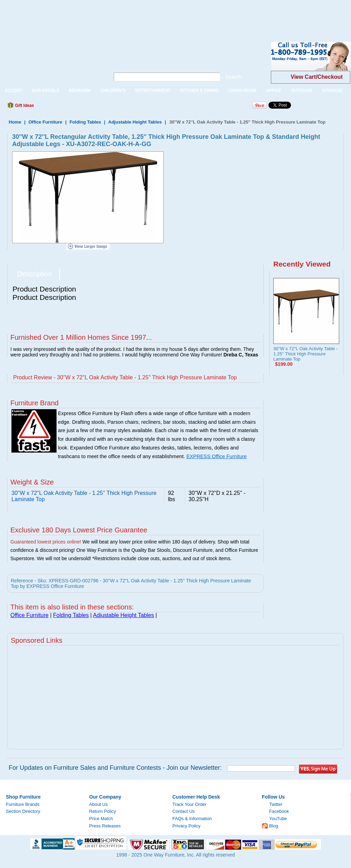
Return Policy (102, 811)
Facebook (279, 811)
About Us (98, 804)
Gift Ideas (24, 106)
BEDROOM (80, 91)
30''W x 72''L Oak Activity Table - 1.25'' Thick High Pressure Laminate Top (306, 354)
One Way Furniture (51, 62)
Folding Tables (85, 122)
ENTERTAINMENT (153, 91)
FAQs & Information (192, 819)
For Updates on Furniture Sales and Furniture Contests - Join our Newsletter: (115, 768)
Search (233, 77)
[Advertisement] (126, 16)
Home (15, 122)
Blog (274, 826)
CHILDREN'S (113, 91)
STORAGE (332, 91)
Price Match (101, 819)
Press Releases (105, 826)
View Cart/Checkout (317, 77)
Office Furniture (45, 122)
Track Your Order (190, 804)
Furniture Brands (23, 804)
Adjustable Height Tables (135, 122)
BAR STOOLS (45, 91)
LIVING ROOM (242, 91)
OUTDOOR (302, 91)
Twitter (276, 804)
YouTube (278, 819)
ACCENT (14, 91)
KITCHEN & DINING (200, 91)
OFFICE (274, 91)
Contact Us (183, 811)
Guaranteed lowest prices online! (46, 542)
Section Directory (23, 811)
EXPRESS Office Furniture (216, 456)
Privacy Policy (186, 826)
